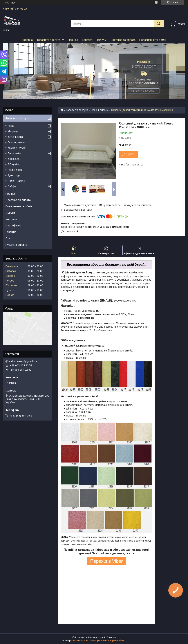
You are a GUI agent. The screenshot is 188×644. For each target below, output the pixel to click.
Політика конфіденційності (112, 641)
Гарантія (11, 232)
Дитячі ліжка (15, 137)
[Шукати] (159, 24)
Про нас (73, 40)
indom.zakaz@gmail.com (24, 361)
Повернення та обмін (153, 40)
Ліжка (11, 126)
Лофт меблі (15, 153)
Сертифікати (13, 225)
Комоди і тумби (17, 148)
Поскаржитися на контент (83, 641)
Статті (9, 238)
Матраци (13, 131)
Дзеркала (14, 159)
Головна (27, 40)
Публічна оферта (16, 245)
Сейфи (12, 186)
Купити (130, 154)
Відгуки (102, 40)
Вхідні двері (15, 170)
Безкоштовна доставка (78, 210)
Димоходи (14, 175)
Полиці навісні (16, 181)
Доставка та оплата (123, 40)
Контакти (88, 40)
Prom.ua (111, 637)
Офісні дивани (100, 110)
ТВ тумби (13, 164)
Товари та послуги (48, 40)
